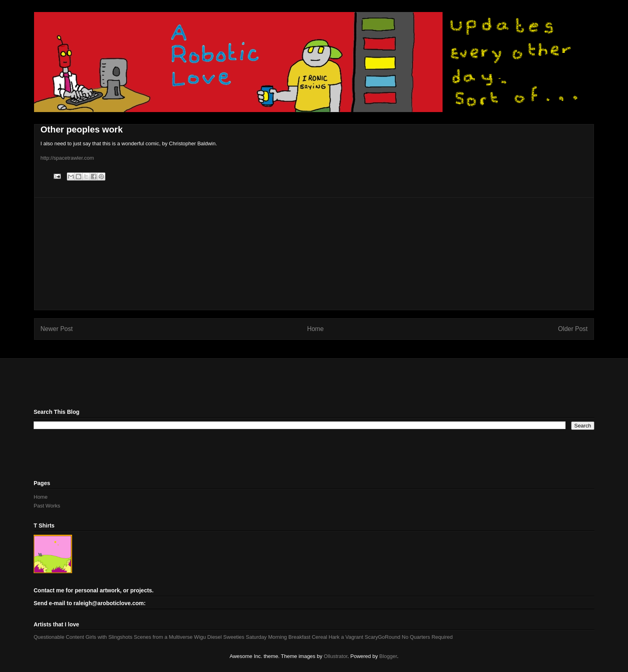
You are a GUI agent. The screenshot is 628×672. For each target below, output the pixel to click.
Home (316, 329)
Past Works (47, 506)
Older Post (573, 329)
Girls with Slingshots (109, 637)
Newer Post (57, 329)
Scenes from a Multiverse (163, 637)
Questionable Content (59, 637)
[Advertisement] (314, 254)
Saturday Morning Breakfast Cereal (287, 637)
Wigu (200, 637)
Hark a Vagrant (346, 637)
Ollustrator (335, 656)
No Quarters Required (427, 637)
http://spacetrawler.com (67, 158)
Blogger (388, 656)
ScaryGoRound (383, 637)
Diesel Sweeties (226, 637)
